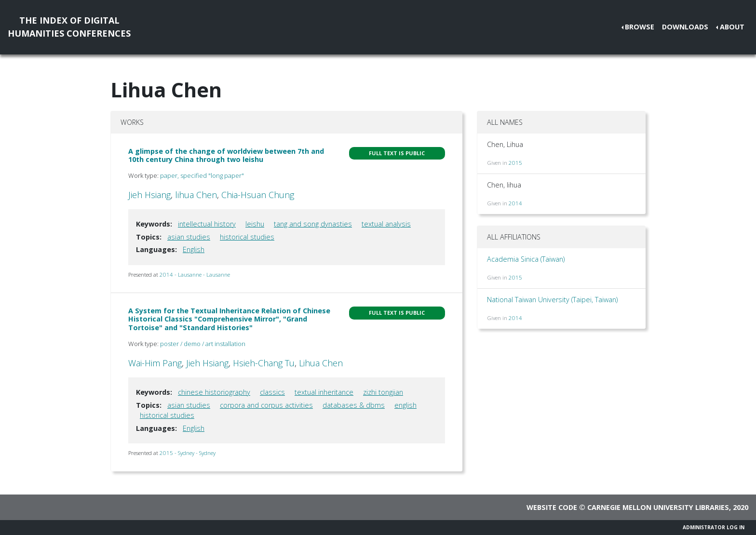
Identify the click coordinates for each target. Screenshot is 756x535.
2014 (515, 203)
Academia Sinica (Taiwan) (526, 259)
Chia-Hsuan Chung (258, 195)
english (405, 405)
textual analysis (386, 224)
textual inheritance (324, 392)
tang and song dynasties (313, 224)
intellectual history (207, 224)
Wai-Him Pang (155, 363)
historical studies (247, 237)
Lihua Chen (321, 363)
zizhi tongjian (383, 392)
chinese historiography (214, 392)
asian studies (189, 237)
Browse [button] (640, 27)
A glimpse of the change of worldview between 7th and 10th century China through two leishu (226, 155)
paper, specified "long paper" (202, 175)
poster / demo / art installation (203, 344)
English (194, 249)
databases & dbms (354, 405)
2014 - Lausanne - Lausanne (195, 274)
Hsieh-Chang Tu (264, 363)
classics (272, 392)
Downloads (685, 27)
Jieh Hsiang (149, 195)
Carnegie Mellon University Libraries (658, 507)
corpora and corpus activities (266, 405)
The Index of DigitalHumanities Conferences (69, 27)
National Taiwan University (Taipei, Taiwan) (552, 300)
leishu (255, 224)
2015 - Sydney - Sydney (188, 453)
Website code (552, 507)
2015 (515, 163)
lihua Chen (196, 195)
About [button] (732, 27)
